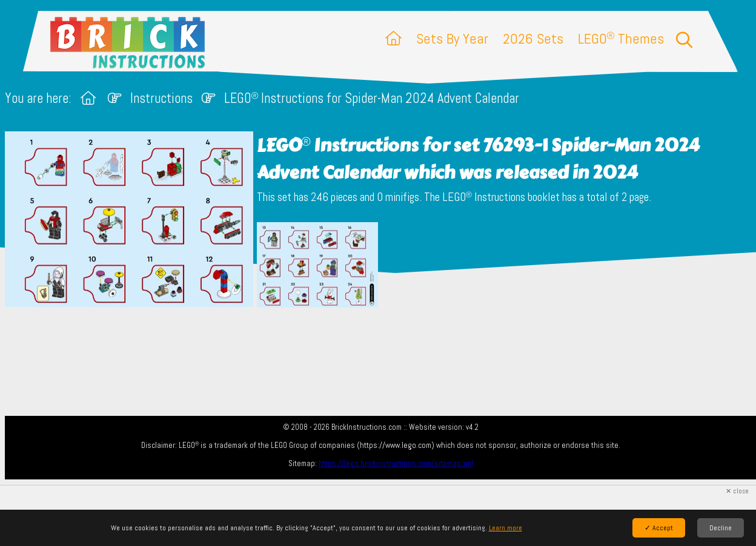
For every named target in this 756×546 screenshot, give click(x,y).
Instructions (161, 98)
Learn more (506, 528)
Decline (721, 528)
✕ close (737, 491)
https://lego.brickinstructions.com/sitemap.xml (396, 463)
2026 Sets (533, 38)
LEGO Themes (621, 38)
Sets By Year (452, 38)
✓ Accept (659, 528)
